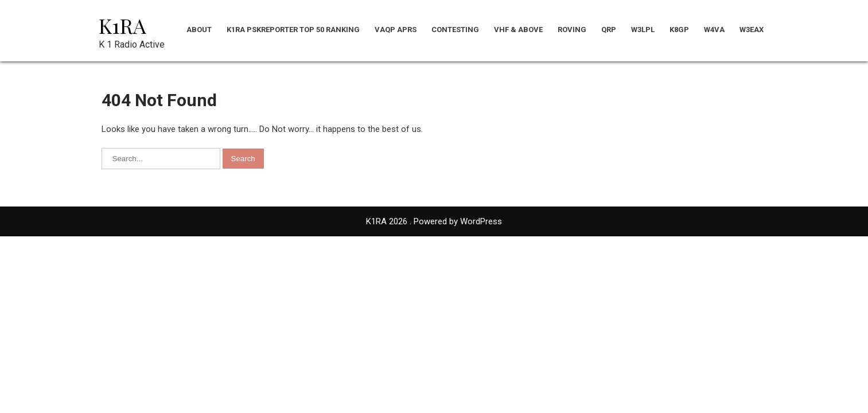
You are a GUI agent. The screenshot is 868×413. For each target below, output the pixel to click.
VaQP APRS (396, 30)
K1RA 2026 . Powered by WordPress (434, 221)
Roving (572, 30)
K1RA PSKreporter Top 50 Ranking (293, 30)
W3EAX (752, 30)
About (199, 30)
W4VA (714, 30)
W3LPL (643, 30)
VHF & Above (518, 30)
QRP (609, 30)
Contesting (455, 30)
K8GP (679, 30)
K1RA (122, 25)
